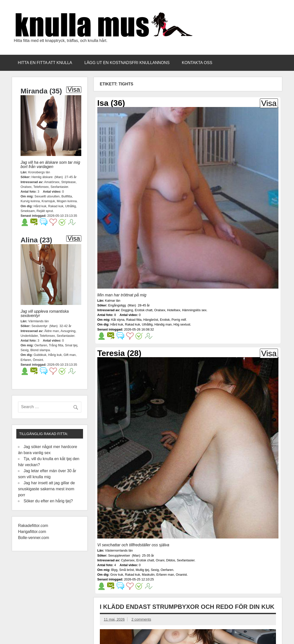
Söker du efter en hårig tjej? (48, 501)
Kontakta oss (197, 63)
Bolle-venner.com (34, 538)
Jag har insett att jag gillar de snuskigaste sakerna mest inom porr (47, 489)
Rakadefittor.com (34, 526)
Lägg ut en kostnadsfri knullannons (127, 63)
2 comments (141, 619)
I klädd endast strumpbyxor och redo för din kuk (187, 607)
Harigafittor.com (32, 532)
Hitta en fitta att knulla (45, 63)
